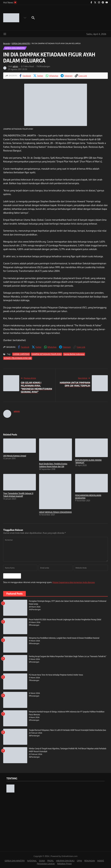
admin (15, 66)
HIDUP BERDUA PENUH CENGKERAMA (55, 512)
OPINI (79, 860)
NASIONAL (32, 860)
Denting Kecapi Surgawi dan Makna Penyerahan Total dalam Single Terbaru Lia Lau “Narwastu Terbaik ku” (68, 656)
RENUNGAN (90, 860)
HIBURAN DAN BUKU (65, 860)
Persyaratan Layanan (46, 863)
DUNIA (42, 860)
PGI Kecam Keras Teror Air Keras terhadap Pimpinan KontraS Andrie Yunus (56, 674)
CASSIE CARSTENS (21, 354)
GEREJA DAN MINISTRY (21, 43)
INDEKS (101, 860)
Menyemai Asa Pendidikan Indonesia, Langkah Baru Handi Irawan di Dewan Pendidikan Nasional (64, 638)
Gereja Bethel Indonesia (74, 354)
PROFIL (51, 860)
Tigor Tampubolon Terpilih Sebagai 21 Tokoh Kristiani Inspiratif (18, 495)
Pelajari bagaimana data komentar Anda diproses (74, 582)
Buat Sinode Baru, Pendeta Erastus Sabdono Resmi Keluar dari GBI (53, 465)
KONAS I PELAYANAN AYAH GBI (18, 358)
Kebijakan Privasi (64, 863)
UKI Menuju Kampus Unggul (15, 456)
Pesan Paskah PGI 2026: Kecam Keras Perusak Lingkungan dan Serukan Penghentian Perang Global (65, 619)
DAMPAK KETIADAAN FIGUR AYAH (46, 354)
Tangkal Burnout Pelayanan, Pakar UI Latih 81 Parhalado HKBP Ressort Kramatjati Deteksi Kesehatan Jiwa (67, 730)
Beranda (6, 43)
